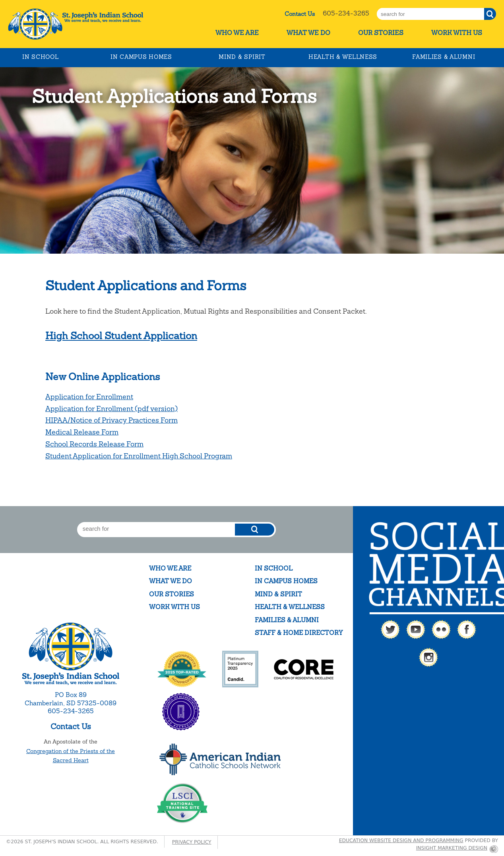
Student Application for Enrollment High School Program (139, 456)
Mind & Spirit (242, 57)
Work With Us (457, 33)
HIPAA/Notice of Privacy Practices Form (111, 420)
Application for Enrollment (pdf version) (111, 409)
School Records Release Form (94, 444)
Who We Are (237, 33)
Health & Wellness (343, 57)
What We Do (308, 33)
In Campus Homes (141, 57)
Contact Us (300, 14)
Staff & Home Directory (299, 633)
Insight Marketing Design (452, 848)
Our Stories (381, 33)
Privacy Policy (192, 842)
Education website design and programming (401, 840)
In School (40, 57)
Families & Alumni (444, 57)
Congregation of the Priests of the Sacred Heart (71, 756)
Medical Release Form (82, 432)
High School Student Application (121, 336)
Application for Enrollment (89, 397)
